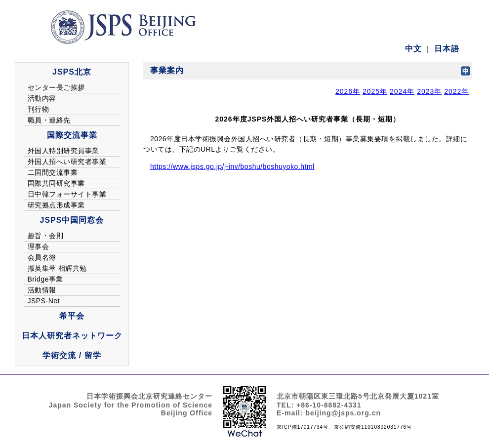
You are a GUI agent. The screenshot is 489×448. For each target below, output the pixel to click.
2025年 (375, 91)
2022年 (456, 91)
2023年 (429, 91)
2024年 (402, 91)
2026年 (348, 91)
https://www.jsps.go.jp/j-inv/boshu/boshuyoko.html (232, 166)
